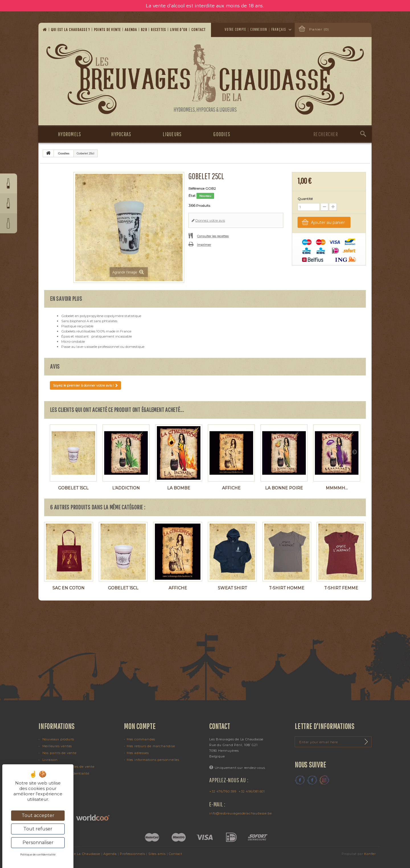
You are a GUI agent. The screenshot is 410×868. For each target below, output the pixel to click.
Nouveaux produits (58, 739)
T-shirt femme (341, 588)
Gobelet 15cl (73, 488)
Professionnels (132, 854)
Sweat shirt (232, 588)
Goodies (222, 134)
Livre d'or (179, 29)
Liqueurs (172, 134)
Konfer (370, 854)
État (192, 196)
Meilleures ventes (57, 746)
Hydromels (70, 134)
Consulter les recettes (213, 236)
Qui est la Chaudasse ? (71, 29)
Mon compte (140, 726)
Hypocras (121, 134)
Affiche (231, 488)
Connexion (259, 29)
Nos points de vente (59, 753)
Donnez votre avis (210, 220)
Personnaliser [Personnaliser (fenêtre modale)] (38, 843)
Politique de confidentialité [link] (38, 854)
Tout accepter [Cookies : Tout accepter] (38, 815)
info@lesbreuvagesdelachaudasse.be (240, 813)
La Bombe (179, 488)
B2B (144, 29)
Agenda (131, 29)
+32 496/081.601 (252, 791)
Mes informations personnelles (153, 760)
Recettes (159, 29)
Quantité (305, 199)
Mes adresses (138, 753)
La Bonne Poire (284, 488)
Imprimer (204, 245)
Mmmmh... (337, 488)
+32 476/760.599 (223, 791)
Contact (199, 29)
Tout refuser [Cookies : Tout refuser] (38, 829)
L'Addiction (126, 488)
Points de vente (108, 29)
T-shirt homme (287, 588)
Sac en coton (68, 588)
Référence (196, 188)
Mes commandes (141, 739)
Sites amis (157, 854)
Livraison (50, 760)
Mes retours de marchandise (151, 746)
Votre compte (235, 29)
